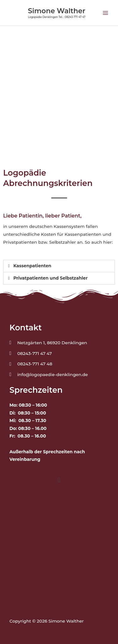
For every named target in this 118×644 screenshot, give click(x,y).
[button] (59, 266)
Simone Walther (57, 11)
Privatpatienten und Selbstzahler (50, 278)
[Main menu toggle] (106, 13)
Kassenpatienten (32, 266)
